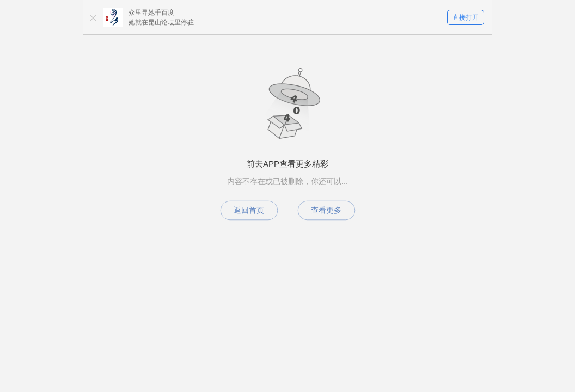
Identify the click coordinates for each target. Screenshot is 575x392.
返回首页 (249, 210)
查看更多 (326, 210)
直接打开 (466, 17)
